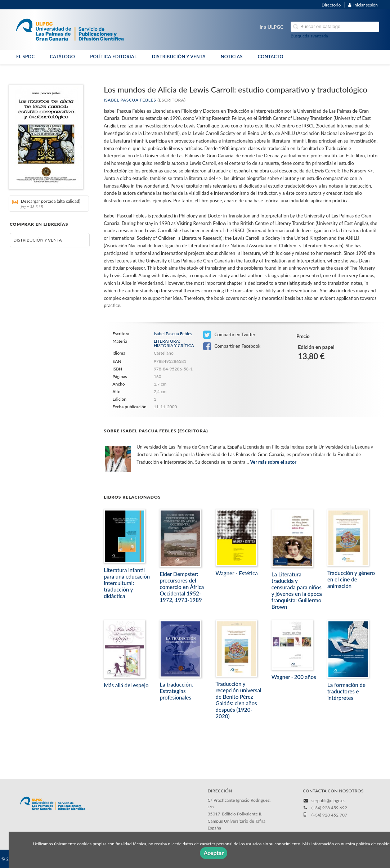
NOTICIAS (232, 57)
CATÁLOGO (62, 57)
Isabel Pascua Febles (130, 100)
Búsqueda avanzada (309, 36)
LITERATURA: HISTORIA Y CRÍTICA (174, 343)
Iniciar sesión (363, 5)
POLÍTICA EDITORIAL (113, 57)
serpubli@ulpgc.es (328, 800)
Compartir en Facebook (232, 346)
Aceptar (214, 853)
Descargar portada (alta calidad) (46, 204)
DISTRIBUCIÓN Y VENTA (179, 57)
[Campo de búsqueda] (335, 27)
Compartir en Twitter (229, 335)
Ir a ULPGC (272, 27)
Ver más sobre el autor (273, 462)
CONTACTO (271, 57)
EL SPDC (25, 57)
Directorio (331, 5)
